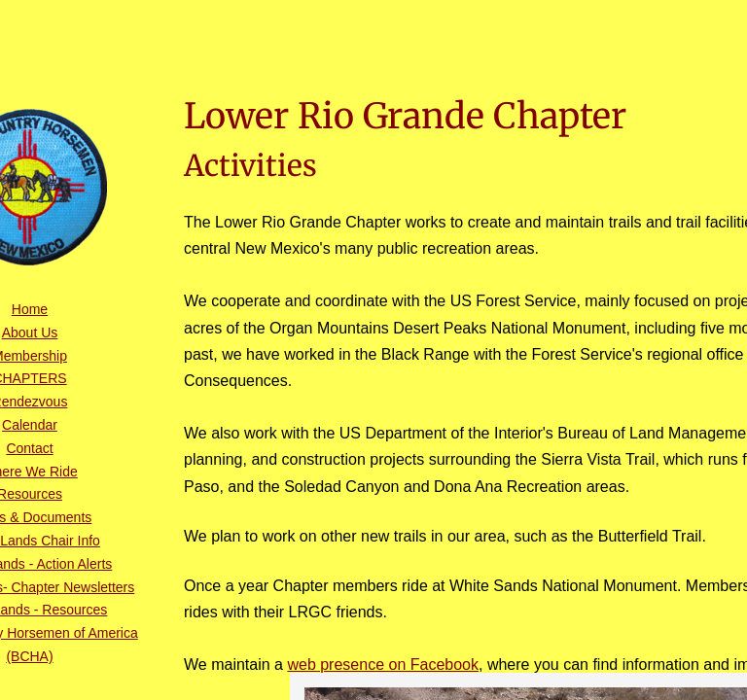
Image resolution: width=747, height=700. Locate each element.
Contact (29, 448)
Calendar (30, 425)
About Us (30, 332)
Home (30, 309)
